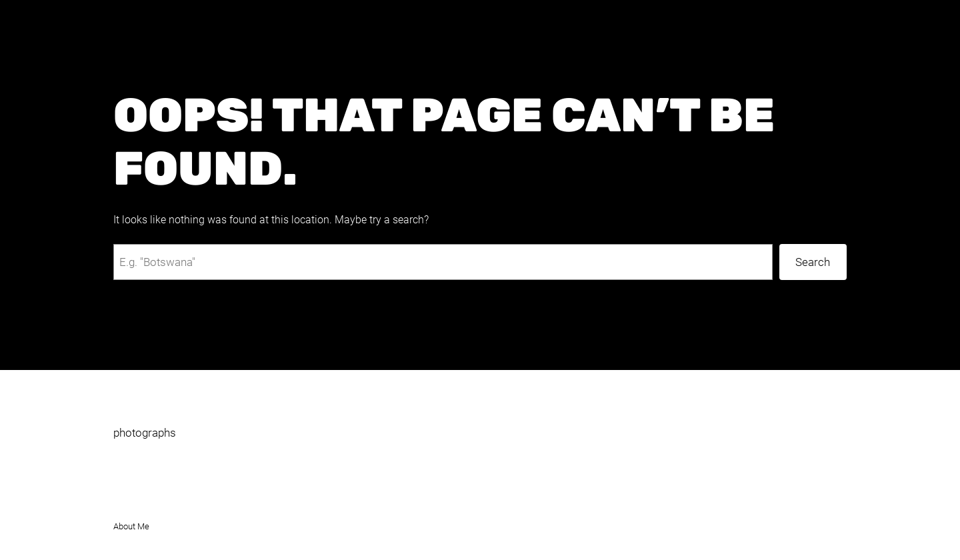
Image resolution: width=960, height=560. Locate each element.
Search (813, 262)
